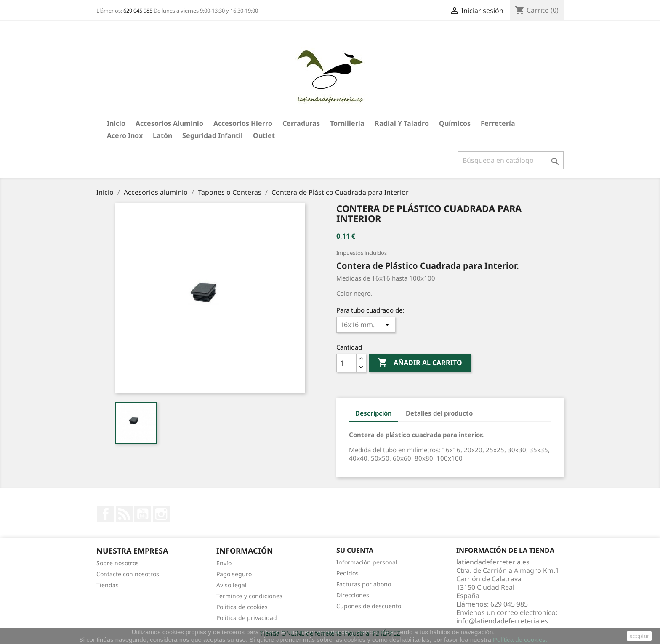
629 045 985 (138, 11)
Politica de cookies (242, 607)
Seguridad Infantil (213, 135)
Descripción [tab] (374, 413)
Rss (124, 514)
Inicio (116, 123)
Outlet (264, 135)
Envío (224, 563)
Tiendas (108, 585)
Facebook (106, 514)
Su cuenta (355, 550)
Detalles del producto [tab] (439, 413)
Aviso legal (232, 585)
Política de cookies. (520, 640)
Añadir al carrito (420, 363)
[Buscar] (511, 160)
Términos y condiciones (249, 596)
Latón (162, 135)
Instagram (161, 514)
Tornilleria (347, 123)
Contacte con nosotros (128, 574)
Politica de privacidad (247, 618)
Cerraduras (301, 123)
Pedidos (347, 573)
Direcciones (353, 595)
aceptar (639, 636)
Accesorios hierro (243, 123)
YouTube (143, 514)
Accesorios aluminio (169, 123)
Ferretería (498, 123)
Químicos (455, 123)
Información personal (367, 562)
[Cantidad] (346, 363)
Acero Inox (125, 135)
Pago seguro (234, 574)
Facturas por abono (364, 584)
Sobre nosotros (118, 563)
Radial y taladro (402, 123)
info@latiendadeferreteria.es (502, 621)
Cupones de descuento (369, 606)
